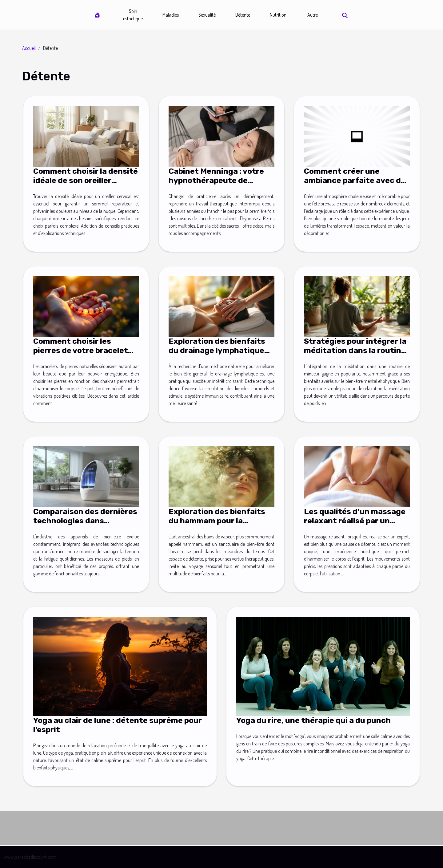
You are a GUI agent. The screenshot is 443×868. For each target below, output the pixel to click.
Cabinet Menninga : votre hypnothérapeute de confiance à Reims (216, 180)
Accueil (29, 48)
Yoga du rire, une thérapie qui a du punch (313, 720)
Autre (313, 15)
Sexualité (207, 15)
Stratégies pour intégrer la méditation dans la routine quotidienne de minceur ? (355, 350)
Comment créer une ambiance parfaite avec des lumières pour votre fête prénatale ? (357, 185)
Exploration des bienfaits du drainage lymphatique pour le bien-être (217, 350)
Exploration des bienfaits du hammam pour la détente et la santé (217, 521)
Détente (243, 15)
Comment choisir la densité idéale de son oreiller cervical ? (86, 180)
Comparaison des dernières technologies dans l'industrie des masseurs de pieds (86, 525)
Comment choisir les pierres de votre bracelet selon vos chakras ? (81, 350)
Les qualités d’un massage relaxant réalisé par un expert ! (355, 521)
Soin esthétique (133, 15)
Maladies (171, 15)
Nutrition (278, 15)
